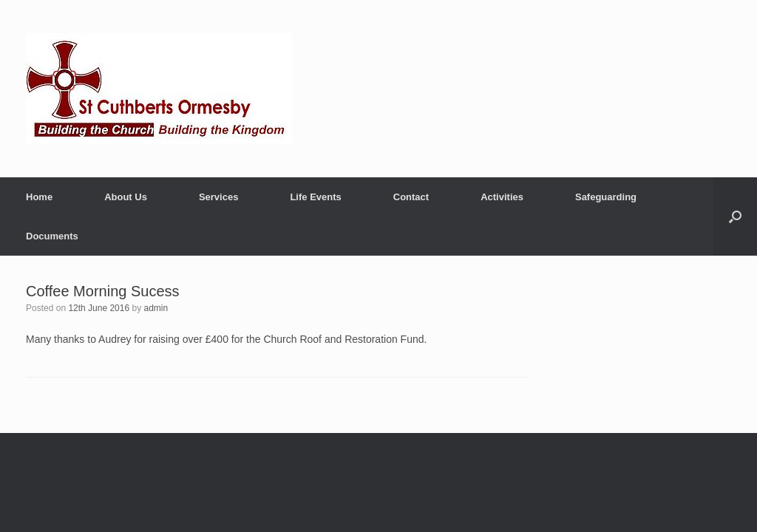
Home (39, 197)
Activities (502, 197)
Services (219, 197)
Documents (52, 236)
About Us (126, 197)
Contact (411, 197)
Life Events (315, 197)
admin (156, 308)
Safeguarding (606, 197)
